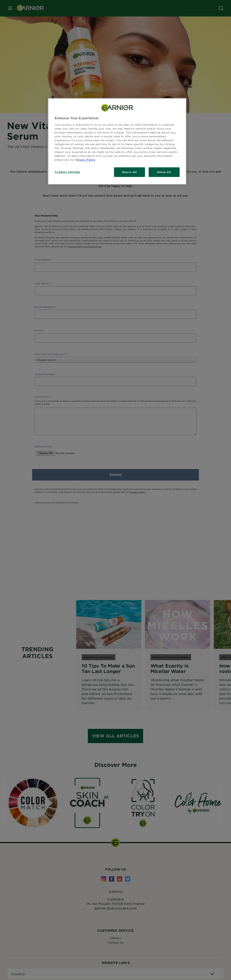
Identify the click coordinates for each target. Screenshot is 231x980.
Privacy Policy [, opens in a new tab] (85, 160)
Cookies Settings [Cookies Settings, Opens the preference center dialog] (67, 172)
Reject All (129, 172)
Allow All (164, 172)
